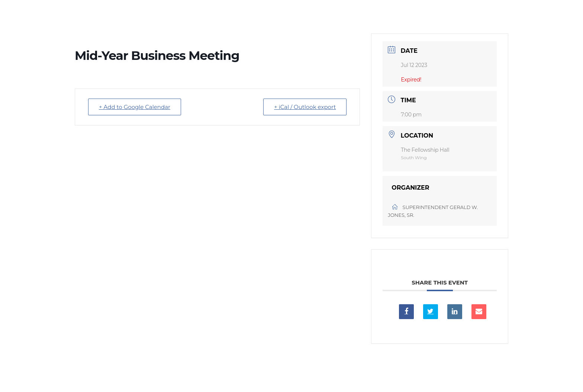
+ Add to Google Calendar (135, 107)
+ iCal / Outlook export (305, 107)
